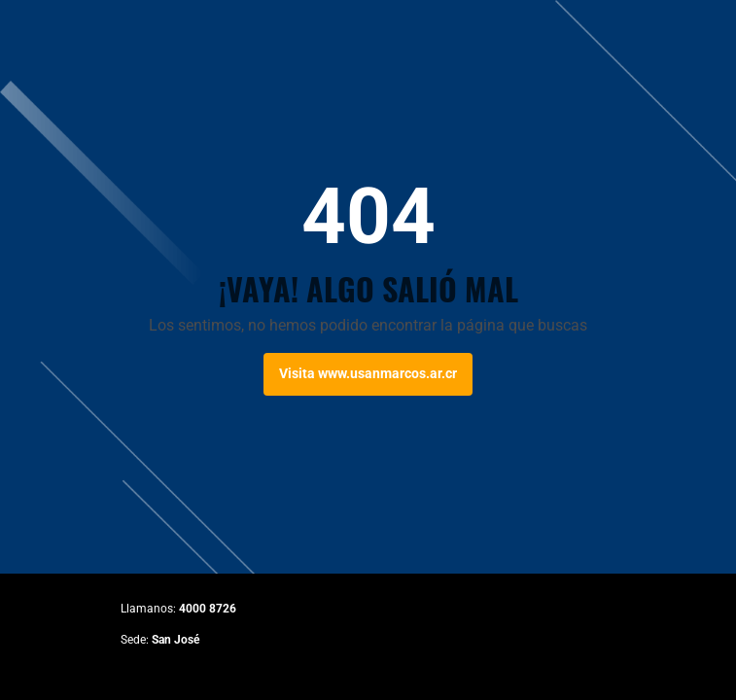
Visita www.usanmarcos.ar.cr (368, 373)
